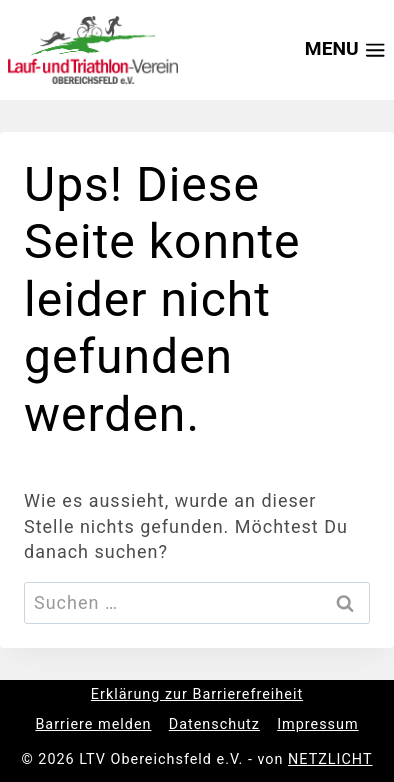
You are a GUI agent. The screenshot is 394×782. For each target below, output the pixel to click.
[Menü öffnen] (339, 50)
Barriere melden (93, 724)
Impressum (317, 724)
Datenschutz (214, 724)
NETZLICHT (330, 759)
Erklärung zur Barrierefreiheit (197, 694)
